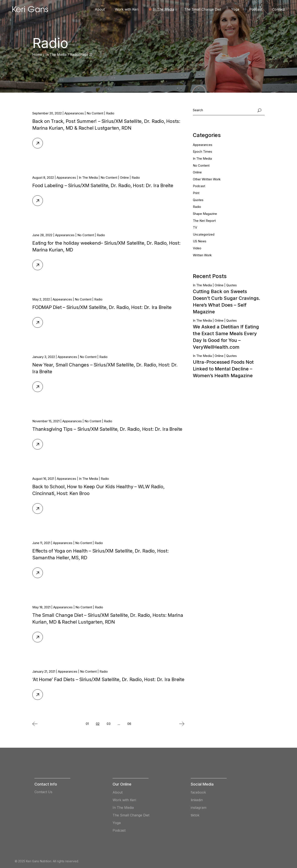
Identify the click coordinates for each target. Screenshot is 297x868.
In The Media (56, 55)
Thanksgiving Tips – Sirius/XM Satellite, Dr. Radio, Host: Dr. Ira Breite (107, 429)
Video (197, 248)
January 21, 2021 (44, 671)
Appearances (74, 113)
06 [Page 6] (129, 724)
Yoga (117, 823)
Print (196, 193)
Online (124, 178)
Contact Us (43, 792)
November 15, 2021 (46, 421)
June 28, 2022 (42, 235)
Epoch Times (202, 152)
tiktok (195, 815)
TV (195, 227)
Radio (110, 113)
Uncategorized (204, 234)
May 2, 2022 (41, 299)
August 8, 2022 (43, 178)
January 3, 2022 (44, 357)
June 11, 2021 (41, 543)
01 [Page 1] (87, 724)
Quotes (198, 200)
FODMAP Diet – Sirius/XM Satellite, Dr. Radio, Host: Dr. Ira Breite (102, 307)
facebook (198, 792)
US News (200, 241)
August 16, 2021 (43, 479)
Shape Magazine (205, 214)
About (118, 792)
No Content (95, 113)
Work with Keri (124, 800)
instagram (199, 808)
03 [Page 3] (109, 724)
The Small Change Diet (131, 815)
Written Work (202, 255)
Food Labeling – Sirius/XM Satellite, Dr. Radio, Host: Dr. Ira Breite (103, 185)
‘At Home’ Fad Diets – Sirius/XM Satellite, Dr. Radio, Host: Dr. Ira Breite (108, 679)
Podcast (199, 186)
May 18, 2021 (41, 607)
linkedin (197, 800)
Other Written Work (207, 179)
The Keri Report (204, 221)
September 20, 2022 (47, 113)
